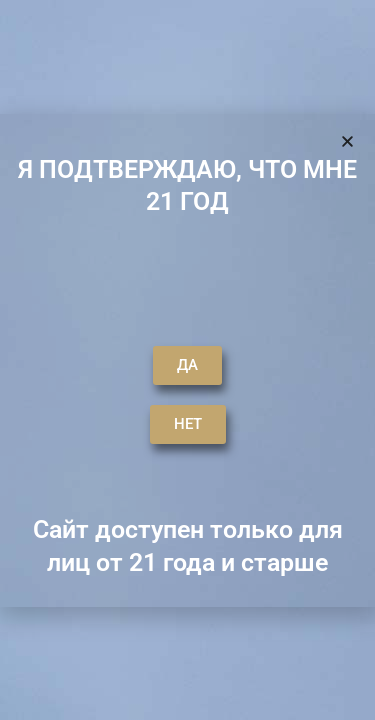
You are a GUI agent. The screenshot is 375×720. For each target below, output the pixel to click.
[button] (251, 44)
